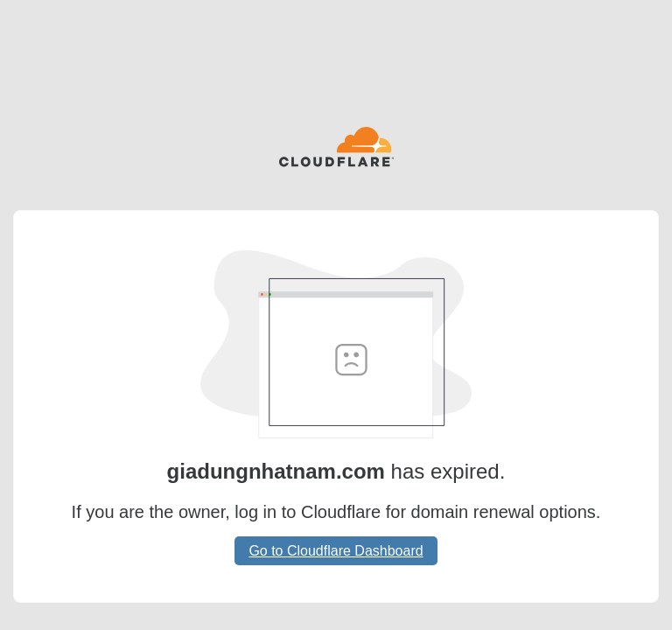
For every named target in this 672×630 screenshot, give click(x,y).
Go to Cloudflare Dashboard (336, 551)
